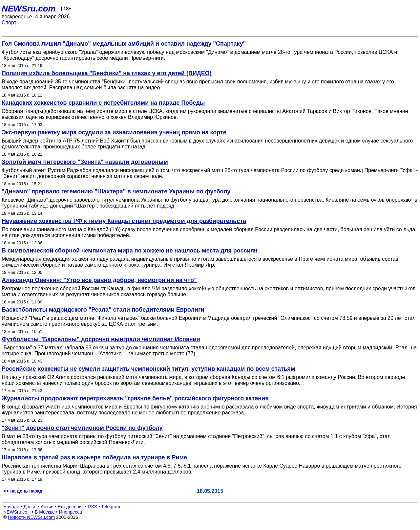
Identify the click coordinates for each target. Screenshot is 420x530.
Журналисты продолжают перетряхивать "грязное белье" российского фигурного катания (135, 398)
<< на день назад (23, 491)
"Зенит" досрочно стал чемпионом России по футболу (82, 428)
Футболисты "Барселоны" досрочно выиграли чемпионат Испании (101, 339)
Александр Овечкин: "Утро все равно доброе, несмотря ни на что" (99, 280)
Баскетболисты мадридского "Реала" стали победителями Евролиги (103, 310)
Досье (30, 507)
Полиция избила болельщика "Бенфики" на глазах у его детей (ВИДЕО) (107, 73)
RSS (92, 507)
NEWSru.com (29, 9)
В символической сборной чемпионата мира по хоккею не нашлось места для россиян (130, 251)
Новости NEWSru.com (31, 517)
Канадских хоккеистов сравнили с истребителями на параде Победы (103, 103)
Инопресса (71, 512)
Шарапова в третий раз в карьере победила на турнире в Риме (94, 457)
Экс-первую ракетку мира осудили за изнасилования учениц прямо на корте (114, 132)
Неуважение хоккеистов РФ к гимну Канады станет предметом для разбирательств (124, 221)
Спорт (9, 22)
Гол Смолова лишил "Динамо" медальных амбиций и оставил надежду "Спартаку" (124, 44)
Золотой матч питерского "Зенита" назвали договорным (85, 162)
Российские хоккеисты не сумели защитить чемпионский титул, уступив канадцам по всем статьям (148, 369)
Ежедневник (71, 507)
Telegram (111, 507)
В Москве (45, 512)
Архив (47, 507)
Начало (11, 507)
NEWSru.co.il (17, 512)
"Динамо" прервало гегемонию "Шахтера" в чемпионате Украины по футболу (116, 191)
